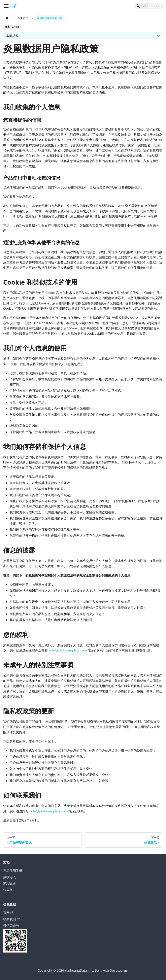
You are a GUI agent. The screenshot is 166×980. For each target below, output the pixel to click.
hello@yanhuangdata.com (67, 650)
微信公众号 (15, 938)
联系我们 (11, 919)
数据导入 (10, 877)
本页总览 (12, 36)
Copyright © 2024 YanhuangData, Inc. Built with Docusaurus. (83, 970)
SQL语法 (9, 883)
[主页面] (7, 18)
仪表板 (8, 890)
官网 (8, 913)
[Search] (149, 6)
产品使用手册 (13, 871)
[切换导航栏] (6, 6)
